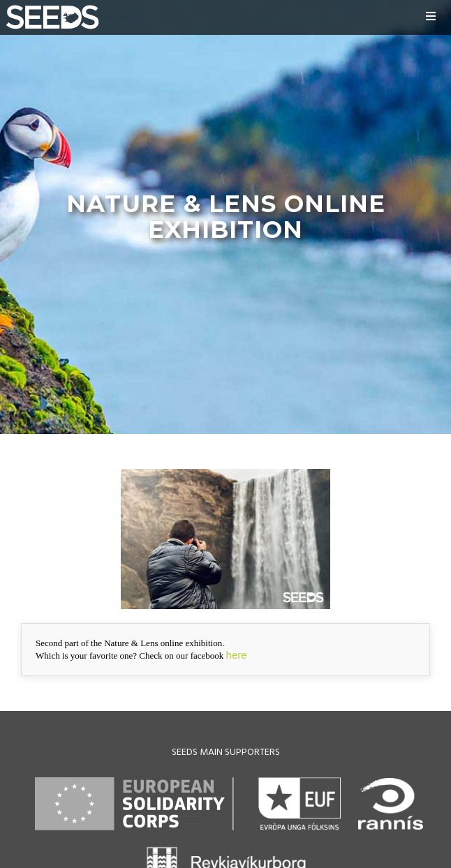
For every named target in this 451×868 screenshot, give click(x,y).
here (237, 655)
